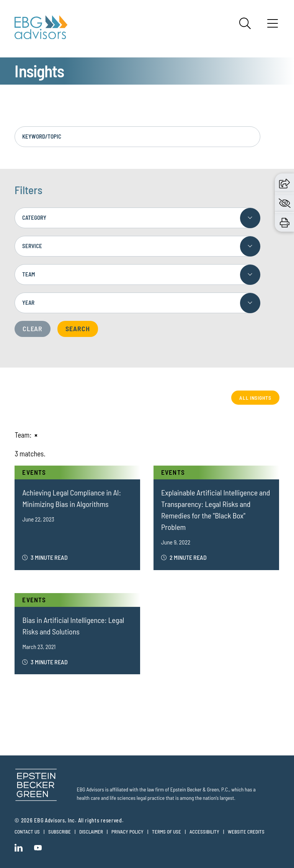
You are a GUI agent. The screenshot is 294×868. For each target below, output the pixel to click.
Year (28, 302)
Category (34, 217)
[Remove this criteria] (36, 435)
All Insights (255, 398)
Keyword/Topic (42, 136)
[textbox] (137, 218)
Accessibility (204, 832)
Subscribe (60, 832)
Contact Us (27, 832)
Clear (33, 329)
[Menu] (273, 26)
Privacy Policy (127, 832)
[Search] (245, 23)
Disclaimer (91, 832)
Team (29, 274)
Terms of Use (167, 832)
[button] (284, 183)
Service (32, 246)
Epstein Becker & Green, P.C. (200, 789)
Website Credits (246, 832)
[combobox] (137, 218)
